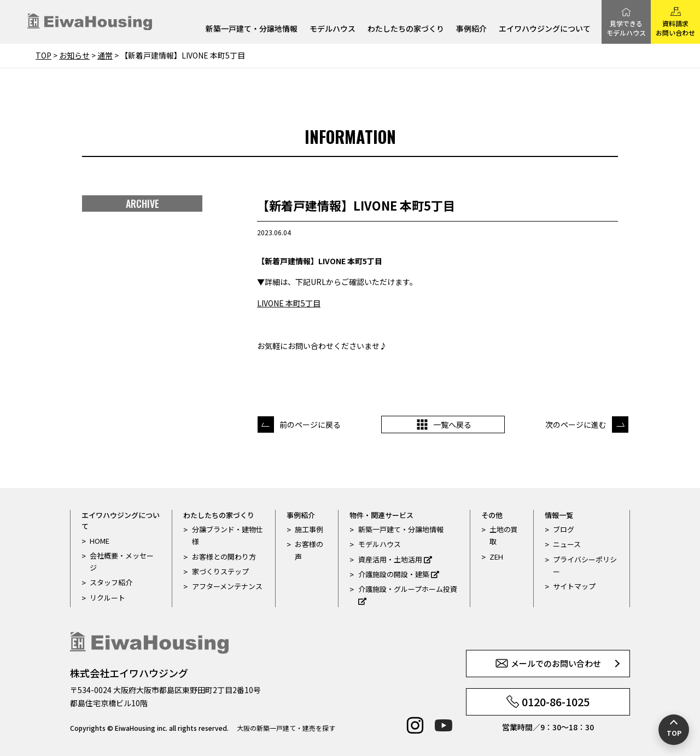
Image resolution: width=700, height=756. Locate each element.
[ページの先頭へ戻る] (674, 730)
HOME (100, 541)
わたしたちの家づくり (406, 29)
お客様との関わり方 (224, 557)
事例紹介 (471, 29)
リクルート (107, 598)
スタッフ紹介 (111, 582)
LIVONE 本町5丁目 (289, 303)
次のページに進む (576, 424)
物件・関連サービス (381, 515)
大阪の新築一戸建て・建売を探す (286, 728)
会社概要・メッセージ (122, 562)
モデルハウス (332, 29)
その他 (492, 515)
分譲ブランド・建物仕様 (227, 535)
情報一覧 (559, 515)
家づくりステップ (220, 571)
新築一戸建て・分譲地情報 (252, 29)
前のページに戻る (310, 424)
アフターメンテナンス (227, 586)
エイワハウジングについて (545, 29)
